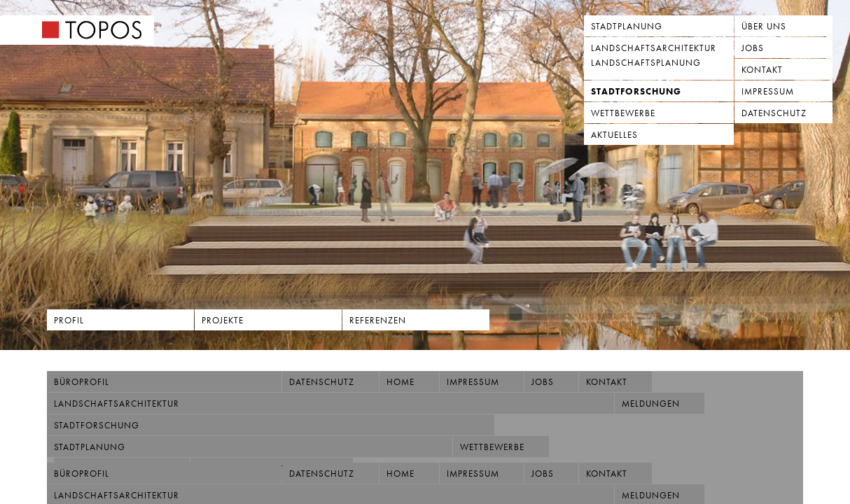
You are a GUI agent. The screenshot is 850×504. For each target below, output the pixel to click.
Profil (69, 320)
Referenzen (378, 320)
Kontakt (762, 70)
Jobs (753, 48)
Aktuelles (614, 135)
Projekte (223, 320)
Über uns (764, 26)
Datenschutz (774, 113)
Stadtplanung (627, 26)
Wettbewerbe (623, 113)
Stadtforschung (636, 91)
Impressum (768, 91)
